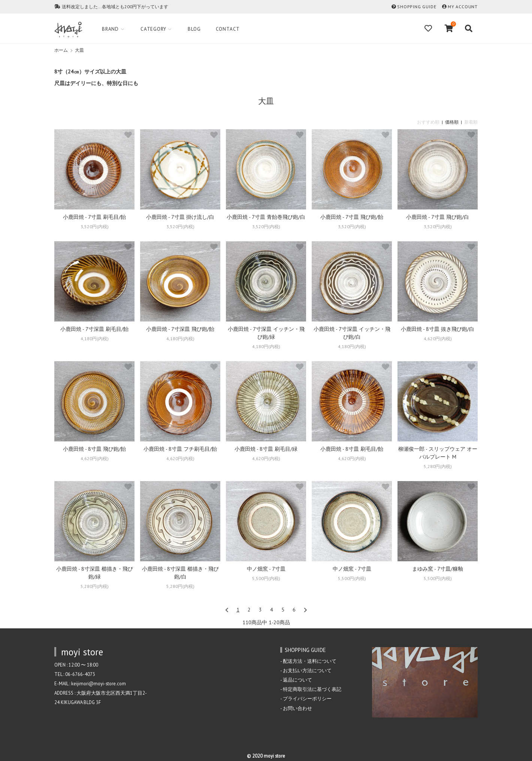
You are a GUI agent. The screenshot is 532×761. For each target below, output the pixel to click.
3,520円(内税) (95, 227)
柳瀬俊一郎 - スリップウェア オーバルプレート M (438, 453)
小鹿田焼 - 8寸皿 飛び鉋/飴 (94, 449)
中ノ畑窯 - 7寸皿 (266, 569)
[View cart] (449, 28)
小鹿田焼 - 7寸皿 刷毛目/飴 (94, 217)
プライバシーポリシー (307, 698)
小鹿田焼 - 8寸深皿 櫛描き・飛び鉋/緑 (95, 573)
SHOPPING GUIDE (417, 7)
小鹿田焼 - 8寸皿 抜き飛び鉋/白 (438, 329)
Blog (194, 29)
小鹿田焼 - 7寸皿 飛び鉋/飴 (352, 217)
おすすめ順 (428, 122)
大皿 (79, 50)
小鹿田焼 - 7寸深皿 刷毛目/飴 (94, 329)
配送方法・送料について (310, 661)
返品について (297, 680)
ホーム (61, 50)
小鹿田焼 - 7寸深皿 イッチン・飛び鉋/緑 (266, 333)
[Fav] (429, 28)
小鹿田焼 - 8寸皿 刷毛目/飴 (352, 449)
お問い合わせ (297, 708)
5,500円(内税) (266, 578)
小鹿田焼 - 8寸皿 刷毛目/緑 (266, 449)
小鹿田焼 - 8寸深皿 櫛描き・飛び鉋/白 (180, 573)
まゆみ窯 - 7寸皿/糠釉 (438, 569)
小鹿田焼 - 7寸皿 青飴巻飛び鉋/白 (266, 217)
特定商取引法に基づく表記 (312, 689)
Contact (228, 29)
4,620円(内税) (438, 339)
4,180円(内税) (95, 339)
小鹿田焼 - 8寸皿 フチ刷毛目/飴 (180, 449)
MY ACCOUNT (463, 7)
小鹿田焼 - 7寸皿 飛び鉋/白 (438, 217)
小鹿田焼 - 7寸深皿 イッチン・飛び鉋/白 (352, 333)
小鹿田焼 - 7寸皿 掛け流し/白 (180, 217)
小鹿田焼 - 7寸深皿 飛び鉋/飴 (180, 329)
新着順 (471, 122)
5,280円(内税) (438, 466)
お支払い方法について (307, 670)
